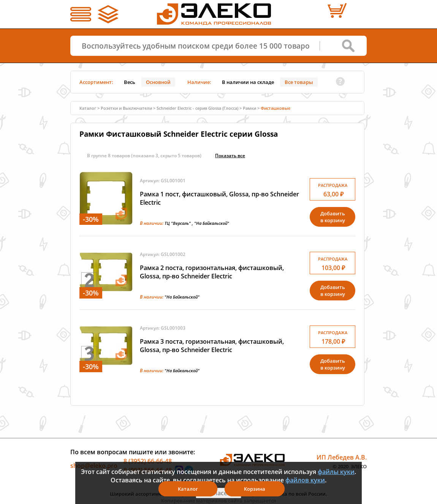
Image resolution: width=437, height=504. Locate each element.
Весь (130, 82)
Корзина (255, 489)
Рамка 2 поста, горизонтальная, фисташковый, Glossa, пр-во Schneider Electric (212, 272)
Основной (158, 82)
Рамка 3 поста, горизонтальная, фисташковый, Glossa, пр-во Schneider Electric (212, 346)
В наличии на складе (248, 82)
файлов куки (305, 480)
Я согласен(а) (218, 493)
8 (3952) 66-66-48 (148, 461)
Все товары (299, 82)
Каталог (88, 108)
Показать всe (230, 156)
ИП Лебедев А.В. (342, 457)
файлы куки (336, 472)
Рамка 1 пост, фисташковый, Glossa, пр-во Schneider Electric (219, 198)
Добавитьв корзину (333, 217)
